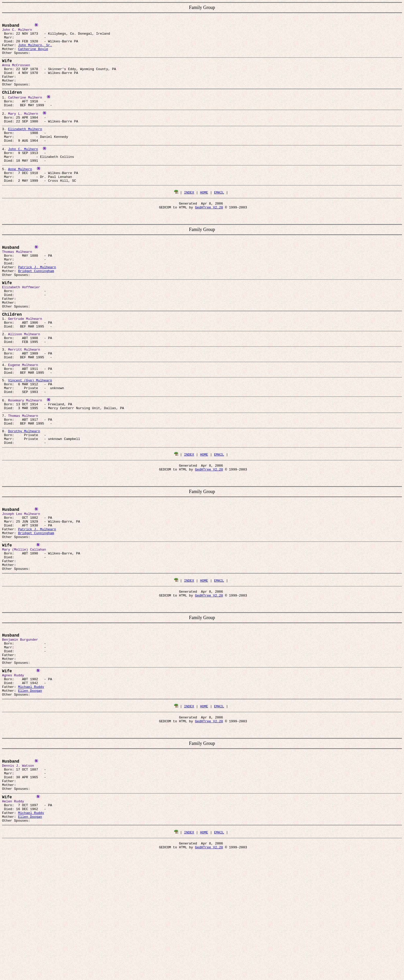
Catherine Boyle (33, 54)
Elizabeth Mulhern (25, 149)
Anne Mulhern (20, 195)
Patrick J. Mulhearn (37, 302)
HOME (204, 221)
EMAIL (219, 221)
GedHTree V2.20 (209, 238)
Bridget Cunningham (36, 307)
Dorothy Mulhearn (24, 498)
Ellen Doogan (30, 789)
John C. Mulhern (23, 172)
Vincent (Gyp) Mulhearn (30, 438)
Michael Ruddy (31, 784)
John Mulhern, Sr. (35, 50)
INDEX (189, 221)
